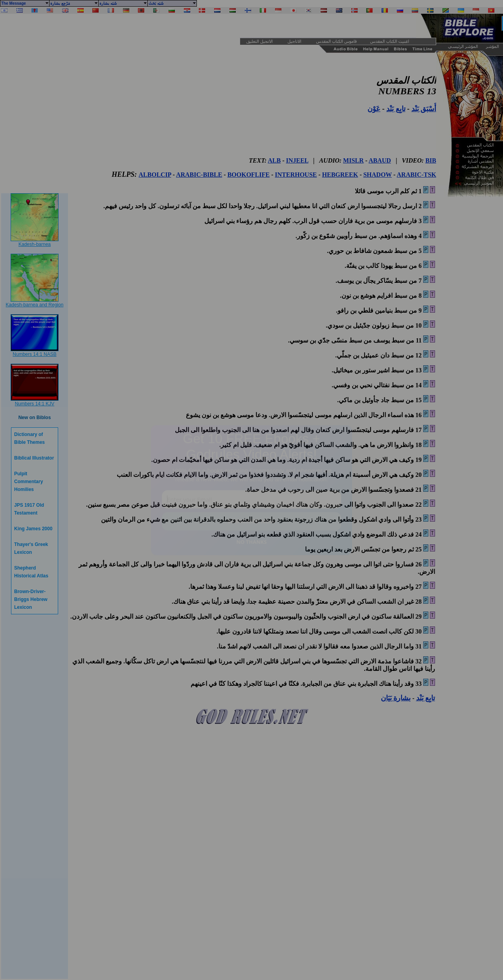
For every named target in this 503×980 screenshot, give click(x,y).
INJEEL (297, 160)
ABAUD (380, 160)
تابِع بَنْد (396, 109)
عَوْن (374, 109)
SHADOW (377, 175)
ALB (274, 160)
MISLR (353, 160)
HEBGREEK (340, 175)
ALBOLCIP (155, 175)
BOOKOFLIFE (249, 175)
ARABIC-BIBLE (199, 175)
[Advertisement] (114, 26)
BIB (431, 160)
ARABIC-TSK (417, 175)
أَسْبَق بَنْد (424, 109)
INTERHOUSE (296, 175)
